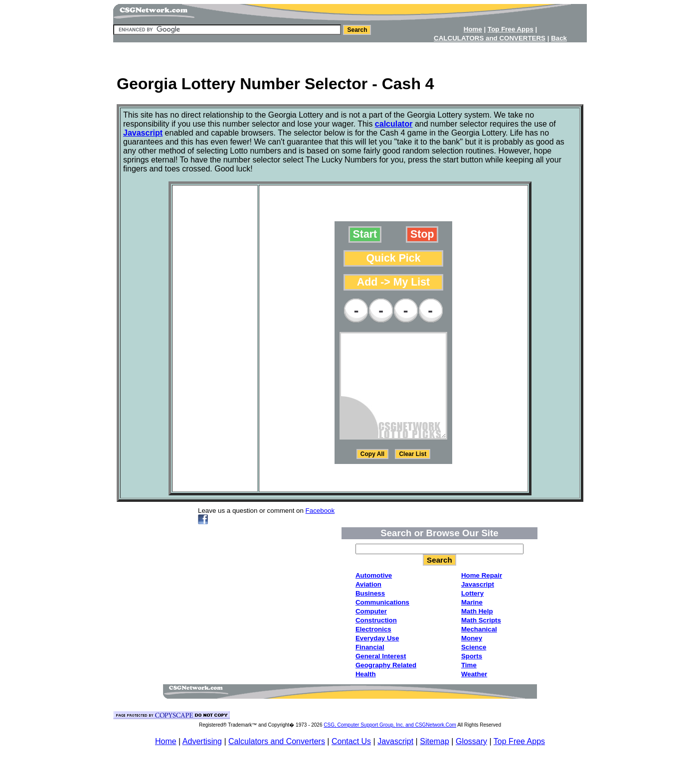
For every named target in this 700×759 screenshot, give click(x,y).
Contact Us (351, 741)
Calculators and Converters (277, 741)
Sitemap (435, 741)
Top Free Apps (519, 741)
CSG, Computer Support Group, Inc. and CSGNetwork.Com (390, 725)
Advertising (202, 741)
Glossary (471, 741)
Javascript (395, 741)
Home (166, 741)
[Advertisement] (350, 55)
